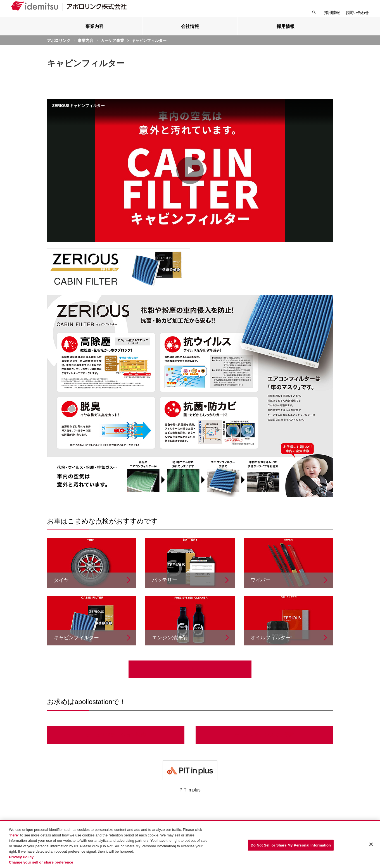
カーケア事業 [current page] (112, 49)
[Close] (371, 844)
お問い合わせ (357, 13)
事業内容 (85, 49)
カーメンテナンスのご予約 (264, 743)
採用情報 (332, 13)
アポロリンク (59, 49)
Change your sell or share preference (41, 862)
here (14, 835)
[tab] (95, 35)
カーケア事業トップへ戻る (190, 678)
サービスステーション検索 (116, 743)
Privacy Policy (21, 857)
